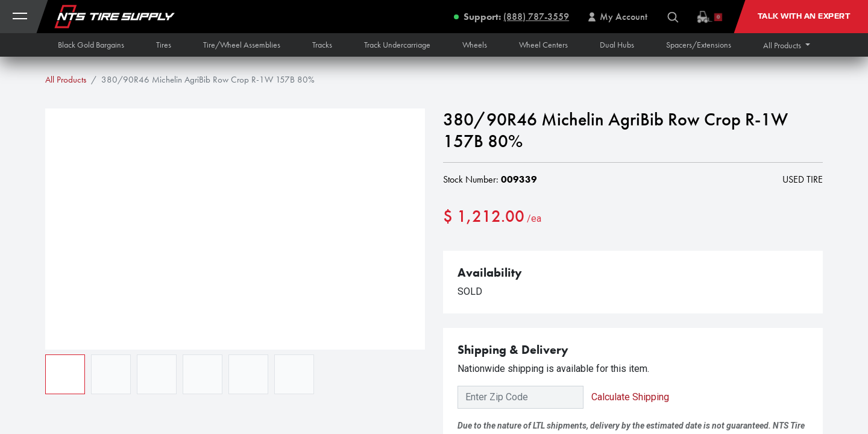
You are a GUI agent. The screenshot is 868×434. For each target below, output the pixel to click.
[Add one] (520, 256)
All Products (66, 80)
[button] (787, 45)
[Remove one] (458, 256)
